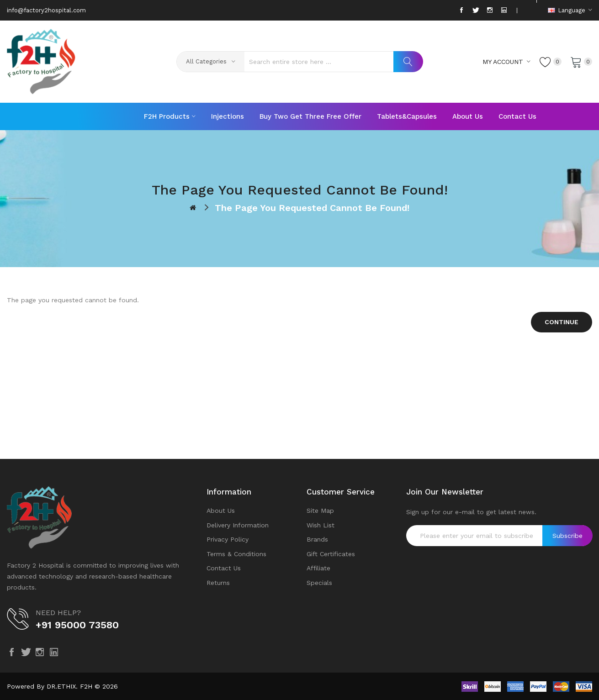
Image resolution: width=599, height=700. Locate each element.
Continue (562, 322)
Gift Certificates (331, 554)
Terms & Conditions (236, 554)
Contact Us (224, 568)
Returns (218, 583)
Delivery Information (238, 525)
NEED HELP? (58, 613)
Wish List (321, 525)
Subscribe (567, 536)
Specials (319, 583)
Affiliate (318, 568)
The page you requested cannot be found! (312, 208)
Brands (317, 539)
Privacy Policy (228, 539)
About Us (221, 511)
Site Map (320, 511)
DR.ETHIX (61, 686)
